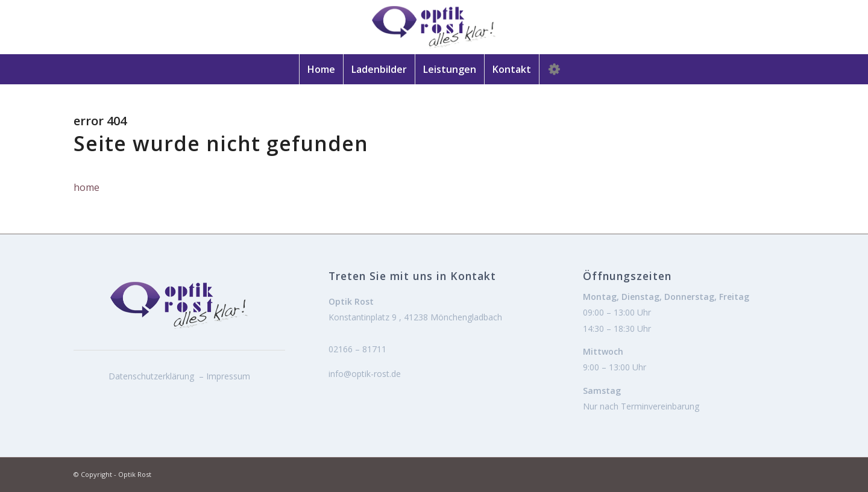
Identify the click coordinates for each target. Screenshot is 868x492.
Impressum (228, 376)
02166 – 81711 (357, 349)
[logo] (434, 27)
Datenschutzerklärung (151, 376)
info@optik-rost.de (365, 374)
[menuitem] (321, 69)
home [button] (86, 187)
